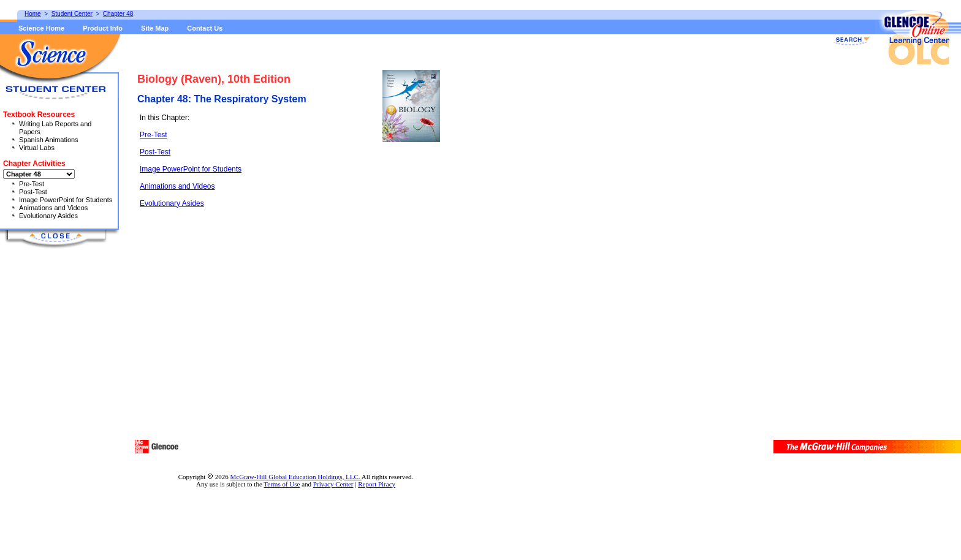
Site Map (155, 28)
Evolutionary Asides (172, 203)
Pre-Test (154, 135)
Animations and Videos (177, 186)
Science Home (41, 28)
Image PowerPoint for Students (191, 169)
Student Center (72, 14)
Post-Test (155, 152)
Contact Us (205, 28)
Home (33, 14)
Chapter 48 (118, 14)
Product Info (103, 28)
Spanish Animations (49, 140)
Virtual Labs (37, 148)
